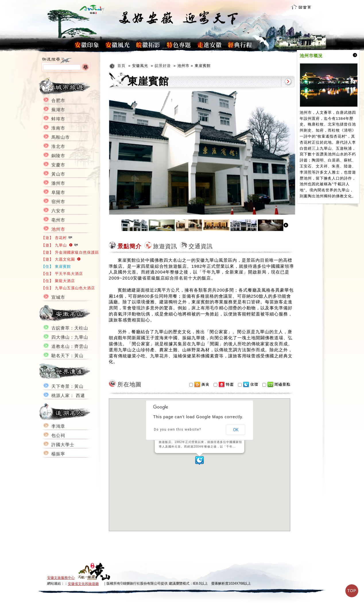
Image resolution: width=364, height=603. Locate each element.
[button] (200, 461)
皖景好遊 (163, 66)
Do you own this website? (178, 429)
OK (236, 430)
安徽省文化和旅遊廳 (83, 584)
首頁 (121, 66)
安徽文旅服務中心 (61, 578)
